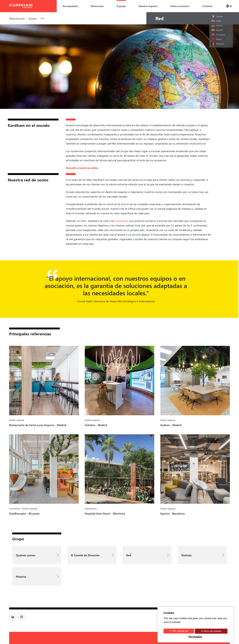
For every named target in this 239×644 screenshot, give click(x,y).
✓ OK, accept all (179, 631)
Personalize (195, 637)
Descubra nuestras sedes (82, 168)
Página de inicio (17, 18)
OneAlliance (121, 221)
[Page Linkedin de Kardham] (14, 617)
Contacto (207, 6)
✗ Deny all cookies (211, 631)
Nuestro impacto (148, 6)
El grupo (121, 6)
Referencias (97, 6)
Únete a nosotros (180, 6)
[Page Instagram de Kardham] (22, 617)
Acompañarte (70, 6)
